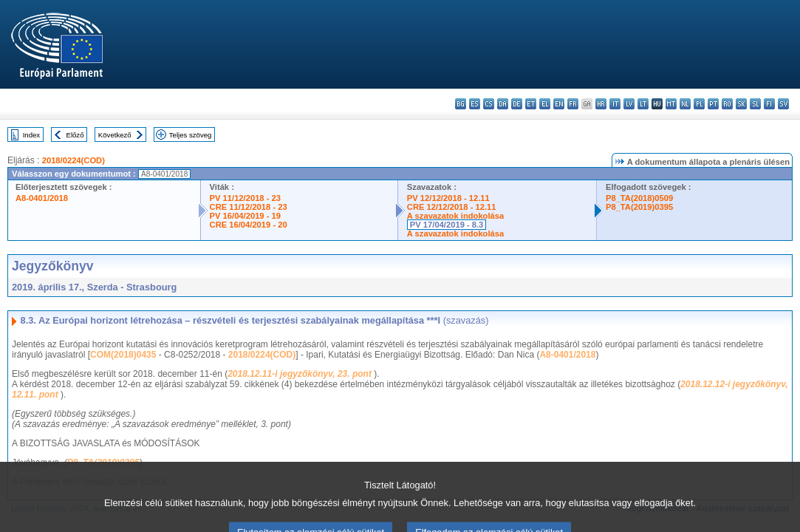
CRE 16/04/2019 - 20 (249, 225)
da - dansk (503, 104)
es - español (475, 104)
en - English (559, 104)
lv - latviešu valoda (629, 104)
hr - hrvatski (601, 104)
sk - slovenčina (741, 104)
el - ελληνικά (545, 104)
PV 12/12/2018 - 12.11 (448, 198)
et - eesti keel (531, 104)
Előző (75, 135)
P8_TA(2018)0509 (639, 198)
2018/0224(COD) (73, 160)
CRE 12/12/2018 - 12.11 (452, 207)
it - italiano (615, 104)
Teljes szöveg (191, 135)
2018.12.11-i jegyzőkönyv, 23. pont (301, 374)
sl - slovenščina (755, 104)
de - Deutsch (517, 104)
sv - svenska (783, 104)
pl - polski (699, 104)
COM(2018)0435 (123, 355)
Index (31, 135)
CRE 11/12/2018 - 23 (249, 207)
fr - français (573, 104)
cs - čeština (489, 104)
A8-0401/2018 (42, 198)
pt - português (713, 104)
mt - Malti (671, 104)
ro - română (727, 104)
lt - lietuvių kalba (643, 104)
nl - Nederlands (685, 104)
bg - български (461, 104)
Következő (115, 135)
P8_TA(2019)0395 (639, 207)
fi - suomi (769, 104)
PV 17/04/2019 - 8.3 (447, 225)
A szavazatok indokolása (455, 216)
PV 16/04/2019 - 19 (245, 216)
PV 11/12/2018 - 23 (245, 198)
